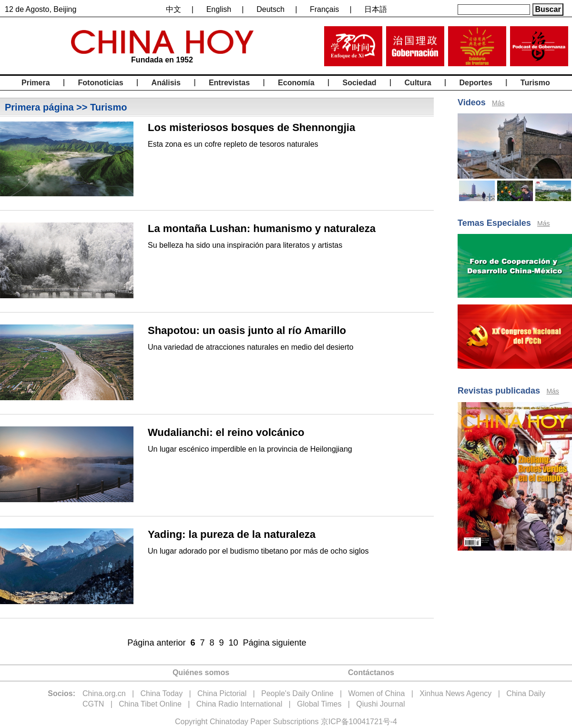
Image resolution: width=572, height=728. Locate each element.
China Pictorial (222, 693)
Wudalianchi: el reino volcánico (226, 432)
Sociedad (359, 83)
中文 (174, 9)
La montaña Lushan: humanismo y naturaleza (262, 228)
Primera (36, 83)
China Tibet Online (150, 704)
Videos (472, 102)
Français (324, 9)
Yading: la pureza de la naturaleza (232, 534)
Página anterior (156, 643)
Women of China (376, 693)
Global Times (319, 704)
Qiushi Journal (380, 704)
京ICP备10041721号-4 (359, 722)
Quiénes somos (201, 672)
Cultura (418, 83)
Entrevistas (229, 83)
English (219, 9)
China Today (162, 693)
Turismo (535, 83)
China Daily (526, 693)
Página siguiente (275, 643)
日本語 (376, 9)
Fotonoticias (101, 83)
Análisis (166, 83)
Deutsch (271, 9)
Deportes (476, 83)
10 (234, 643)
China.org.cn (104, 693)
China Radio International (240, 704)
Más (498, 103)
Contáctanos (371, 672)
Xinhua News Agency (455, 693)
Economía (296, 83)
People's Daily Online (297, 693)
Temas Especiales (494, 223)
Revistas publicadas (499, 391)
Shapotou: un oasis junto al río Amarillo (247, 330)
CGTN (93, 704)
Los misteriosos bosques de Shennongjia (251, 127)
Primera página (39, 107)
